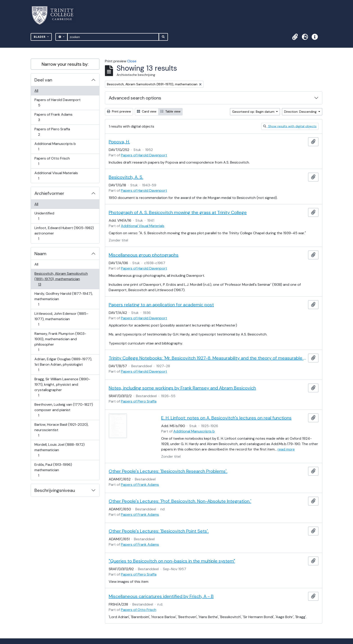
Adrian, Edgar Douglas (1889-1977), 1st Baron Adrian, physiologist (63, 364)
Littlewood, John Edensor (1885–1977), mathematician (61, 319)
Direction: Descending (301, 112)
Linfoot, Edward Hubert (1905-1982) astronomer (64, 233)
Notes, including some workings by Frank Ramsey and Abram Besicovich (182, 388)
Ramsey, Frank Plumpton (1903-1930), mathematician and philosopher (60, 342)
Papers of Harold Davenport (57, 102)
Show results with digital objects (290, 126)
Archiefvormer (49, 193)
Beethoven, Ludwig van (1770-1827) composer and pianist (64, 410)
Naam (40, 254)
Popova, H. (119, 142)
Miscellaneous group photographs (144, 255)
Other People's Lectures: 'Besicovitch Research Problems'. (168, 471)
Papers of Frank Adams (53, 117)
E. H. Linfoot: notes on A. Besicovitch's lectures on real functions (226, 418)
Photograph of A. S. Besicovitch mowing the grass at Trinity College (178, 212)
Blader (40, 37)
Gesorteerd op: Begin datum (254, 112)
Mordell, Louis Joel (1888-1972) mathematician (59, 450)
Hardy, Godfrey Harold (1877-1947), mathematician (63, 299)
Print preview (119, 111)
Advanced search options (135, 98)
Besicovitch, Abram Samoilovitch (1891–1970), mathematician (61, 279)
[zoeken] (113, 37)
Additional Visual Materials (56, 176)
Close (132, 61)
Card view (147, 111)
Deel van (43, 80)
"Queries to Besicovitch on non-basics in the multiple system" (172, 561)
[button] (295, 37)
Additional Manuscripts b (55, 146)
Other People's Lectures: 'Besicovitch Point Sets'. (159, 531)
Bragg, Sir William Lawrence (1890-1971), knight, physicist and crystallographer (62, 387)
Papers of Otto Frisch (52, 161)
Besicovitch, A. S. (126, 177)
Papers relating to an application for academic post (161, 305)
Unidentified (44, 216)
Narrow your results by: (65, 64)
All (36, 91)
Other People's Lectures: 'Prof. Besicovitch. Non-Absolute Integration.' (180, 501)
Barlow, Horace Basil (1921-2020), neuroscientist (61, 430)
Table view (170, 111)
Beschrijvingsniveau (55, 490)
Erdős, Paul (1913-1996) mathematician (53, 470)
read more (286, 449)
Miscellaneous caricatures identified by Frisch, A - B (161, 596)
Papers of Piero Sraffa (52, 132)
